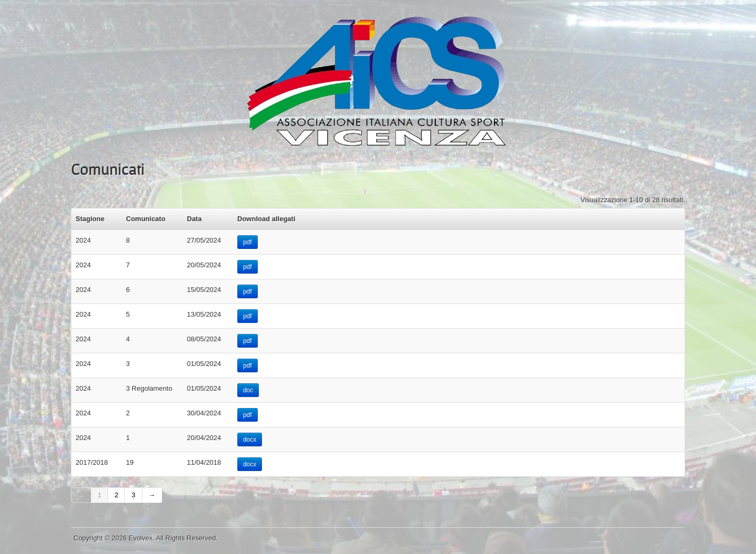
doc (248, 390)
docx (250, 440)
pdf (248, 242)
